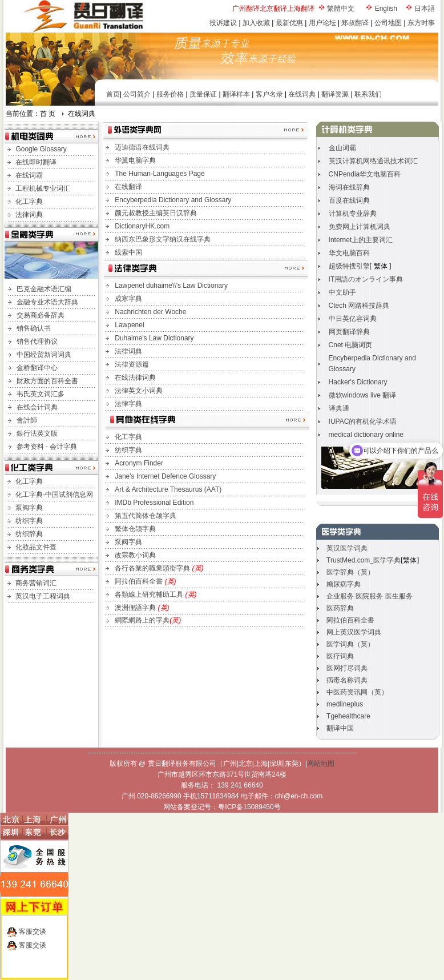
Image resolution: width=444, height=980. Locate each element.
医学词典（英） (350, 644)
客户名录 (269, 94)
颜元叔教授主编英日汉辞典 (156, 213)
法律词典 (29, 215)
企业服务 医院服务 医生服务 (370, 596)
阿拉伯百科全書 (140, 581)
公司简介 (137, 94)
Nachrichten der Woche (150, 312)
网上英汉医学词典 (354, 632)
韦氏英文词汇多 (41, 394)
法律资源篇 (132, 364)
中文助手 (342, 292)
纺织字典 (29, 521)
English (386, 9)
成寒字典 (128, 299)
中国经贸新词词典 (44, 355)
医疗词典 (340, 656)
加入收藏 (256, 23)
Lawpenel (129, 325)
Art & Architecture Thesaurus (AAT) (168, 489)
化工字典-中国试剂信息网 (54, 495)
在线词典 (302, 94)
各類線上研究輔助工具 (150, 595)
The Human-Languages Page (160, 174)
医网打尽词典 (347, 668)
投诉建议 (223, 23)
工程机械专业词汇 (43, 188)
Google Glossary (41, 149)
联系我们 (368, 94)
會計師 (27, 420)
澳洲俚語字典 (136, 608)
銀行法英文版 (37, 433)
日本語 (425, 9)
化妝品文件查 (36, 547)
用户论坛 (322, 23)
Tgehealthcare (348, 716)
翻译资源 (335, 94)
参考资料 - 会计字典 (47, 447)
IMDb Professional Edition (154, 503)
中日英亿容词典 (353, 319)
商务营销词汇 (36, 583)
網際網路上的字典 (142, 620)
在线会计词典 (37, 407)
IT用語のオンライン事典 (366, 279)
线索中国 (128, 252)
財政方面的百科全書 (47, 381)
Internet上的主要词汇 (361, 240)
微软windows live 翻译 (363, 395)
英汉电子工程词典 (43, 596)
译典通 (339, 408)
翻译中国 (340, 728)
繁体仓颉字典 (135, 529)
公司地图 (388, 23)
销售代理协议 (37, 342)
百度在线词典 (349, 200)
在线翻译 (128, 187)
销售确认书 (34, 328)
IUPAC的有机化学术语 (363, 421)
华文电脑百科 (349, 253)
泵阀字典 (29, 508)
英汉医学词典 (347, 548)
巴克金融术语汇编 (44, 289)
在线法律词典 (135, 377)
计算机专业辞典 (353, 214)
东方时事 (421, 23)
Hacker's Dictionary (358, 382)
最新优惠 (289, 23)
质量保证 (203, 94)
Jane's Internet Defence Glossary (165, 476)
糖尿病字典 (344, 584)
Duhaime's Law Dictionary (154, 338)
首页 (113, 94)
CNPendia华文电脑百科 (365, 174)
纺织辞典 (29, 534)
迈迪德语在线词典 (142, 147)
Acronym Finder (139, 463)
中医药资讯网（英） (357, 692)
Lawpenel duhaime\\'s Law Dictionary (171, 286)
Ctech (359, 306)
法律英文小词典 (139, 391)
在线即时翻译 (36, 162)
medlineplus (345, 704)
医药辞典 (340, 608)
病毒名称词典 (347, 680)
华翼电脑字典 (135, 160)
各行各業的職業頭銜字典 (159, 568)
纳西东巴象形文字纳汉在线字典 (163, 239)
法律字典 (128, 404)
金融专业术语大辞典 (47, 302)
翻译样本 (236, 94)
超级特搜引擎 (349, 266)
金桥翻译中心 (37, 368)
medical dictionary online (366, 435)
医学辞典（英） (350, 572)
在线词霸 (29, 175)
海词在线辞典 (349, 187)
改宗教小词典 (135, 555)
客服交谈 (33, 931)
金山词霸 (342, 148)
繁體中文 (341, 9)
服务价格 (170, 94)
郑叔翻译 (355, 23)
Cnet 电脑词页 (351, 345)
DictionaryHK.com (142, 226)
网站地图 (321, 764)
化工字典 (29, 202)
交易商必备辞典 (41, 315)
